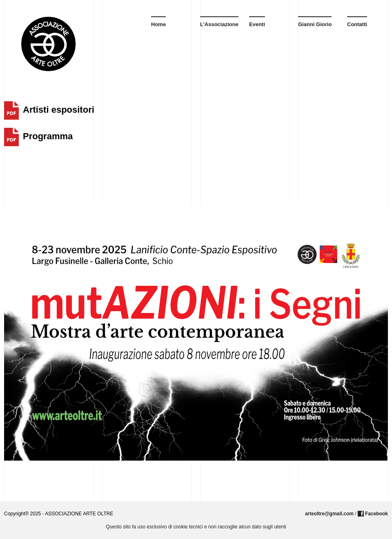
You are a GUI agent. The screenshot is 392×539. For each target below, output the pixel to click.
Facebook (376, 514)
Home (158, 24)
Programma (48, 136)
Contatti (357, 24)
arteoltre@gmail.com (329, 514)
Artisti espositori (59, 110)
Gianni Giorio (315, 24)
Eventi (257, 24)
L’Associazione (219, 24)
